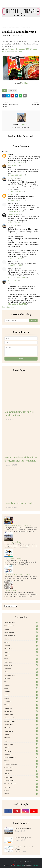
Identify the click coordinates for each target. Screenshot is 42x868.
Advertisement (21, 626)
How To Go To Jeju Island (13, 558)
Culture (21, 652)
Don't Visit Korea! (10, 591)
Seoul (21, 747)
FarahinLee (25, 83)
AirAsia (21, 629)
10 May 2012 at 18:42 (15, 222)
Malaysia (21, 728)
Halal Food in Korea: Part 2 (19, 503)
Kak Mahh (11, 195)
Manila (21, 734)
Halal (21, 672)
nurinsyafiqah (13, 165)
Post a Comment (8, 307)
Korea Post (21, 708)
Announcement (21, 632)
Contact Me (28, 862)
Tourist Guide (21, 777)
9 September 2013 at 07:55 (17, 304)
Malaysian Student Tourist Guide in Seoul (19, 413)
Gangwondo (21, 662)
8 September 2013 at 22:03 (17, 278)
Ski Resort (21, 754)
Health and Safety (21, 675)
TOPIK (21, 774)
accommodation (21, 622)
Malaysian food (21, 731)
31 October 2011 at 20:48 (16, 200)
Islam (21, 688)
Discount (21, 655)
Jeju (21, 695)
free (21, 659)
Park (21, 741)
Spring (21, 761)
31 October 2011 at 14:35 (16, 192)
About (20, 862)
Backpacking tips (21, 636)
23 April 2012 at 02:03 (15, 211)
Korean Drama (21, 711)
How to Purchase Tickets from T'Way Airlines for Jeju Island (21, 459)
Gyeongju (21, 669)
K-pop (21, 705)
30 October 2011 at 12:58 (16, 162)
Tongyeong (21, 771)
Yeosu (21, 790)
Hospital (21, 678)
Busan (21, 642)
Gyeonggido (21, 665)
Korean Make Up (21, 718)
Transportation (21, 780)
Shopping (21, 751)
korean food (10, 27)
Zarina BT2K (6, 36)
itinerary (21, 692)
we (9, 155)
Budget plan (21, 639)
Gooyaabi (35, 865)
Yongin (21, 794)
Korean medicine (21, 721)
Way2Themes (20, 865)
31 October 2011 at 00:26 (16, 175)
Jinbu (21, 698)
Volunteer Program (21, 784)
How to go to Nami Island (13, 542)
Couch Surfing (21, 649)
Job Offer (21, 701)
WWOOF (21, 787)
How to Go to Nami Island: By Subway (17, 574)
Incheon (21, 685)
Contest (21, 645)
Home (4, 27)
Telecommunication (21, 764)
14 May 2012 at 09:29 (15, 258)
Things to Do (21, 767)
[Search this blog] (17, 321)
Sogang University (21, 757)
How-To (21, 682)
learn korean (21, 724)
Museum (21, 738)
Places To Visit (21, 744)
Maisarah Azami (13, 214)
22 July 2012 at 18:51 (15, 265)
